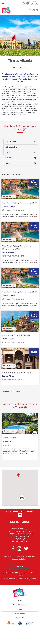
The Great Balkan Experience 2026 (20, 203)
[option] (20, 437)
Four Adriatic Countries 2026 (17, 335)
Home (20, 601)
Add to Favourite (20, 68)
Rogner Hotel (10, 438)
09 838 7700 (21, 539)
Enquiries (20, 609)
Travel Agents (20, 614)
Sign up (20, 566)
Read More (34, 217)
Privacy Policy (20, 618)
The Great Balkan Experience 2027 (20, 292)
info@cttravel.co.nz (21, 536)
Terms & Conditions (20, 605)
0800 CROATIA (22, 542)
